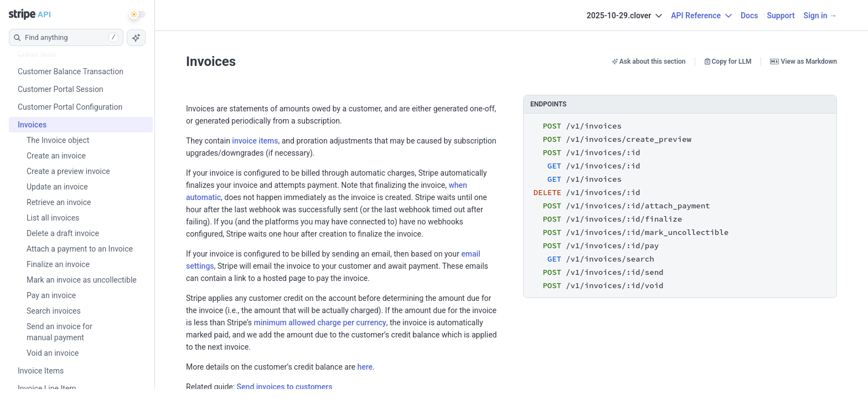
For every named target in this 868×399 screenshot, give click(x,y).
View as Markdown (804, 62)
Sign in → (820, 16)
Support (781, 16)
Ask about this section (649, 62)
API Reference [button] (701, 16)
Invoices (211, 62)
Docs (750, 16)
